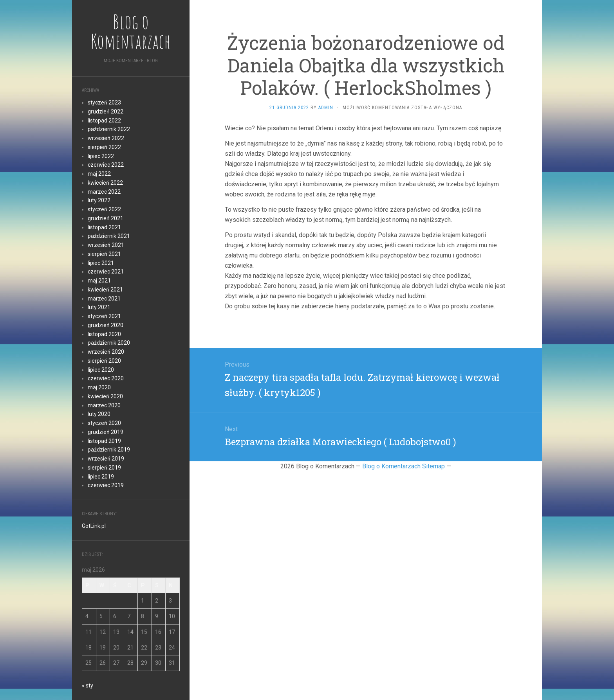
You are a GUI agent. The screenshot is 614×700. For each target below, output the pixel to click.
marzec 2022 (104, 192)
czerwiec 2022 (106, 165)
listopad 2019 (104, 441)
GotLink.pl (94, 526)
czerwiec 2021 (106, 272)
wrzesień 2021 (106, 245)
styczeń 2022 (104, 209)
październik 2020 (109, 343)
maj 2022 (99, 174)
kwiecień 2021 (105, 290)
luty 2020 (99, 414)
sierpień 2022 (104, 147)
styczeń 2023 (104, 103)
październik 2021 (109, 236)
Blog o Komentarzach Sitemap (404, 466)
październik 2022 (109, 129)
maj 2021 (99, 281)
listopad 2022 (104, 121)
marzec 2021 (104, 299)
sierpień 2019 (104, 468)
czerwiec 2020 (106, 378)
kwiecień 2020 (105, 396)
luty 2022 (99, 200)
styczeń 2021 (104, 316)
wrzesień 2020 (106, 352)
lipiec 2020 (101, 370)
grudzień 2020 (106, 325)
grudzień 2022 (106, 112)
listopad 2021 (104, 227)
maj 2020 (99, 387)
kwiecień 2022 (105, 183)
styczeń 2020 (104, 423)
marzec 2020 (104, 405)
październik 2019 (109, 450)
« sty (88, 686)
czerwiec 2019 (106, 485)
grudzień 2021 (106, 218)
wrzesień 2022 (106, 138)
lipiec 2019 (101, 477)
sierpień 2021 (104, 254)
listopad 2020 (104, 334)
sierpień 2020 (104, 361)
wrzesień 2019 (106, 459)
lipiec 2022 (101, 156)
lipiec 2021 (101, 263)
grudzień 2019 (106, 432)
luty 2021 (99, 307)
